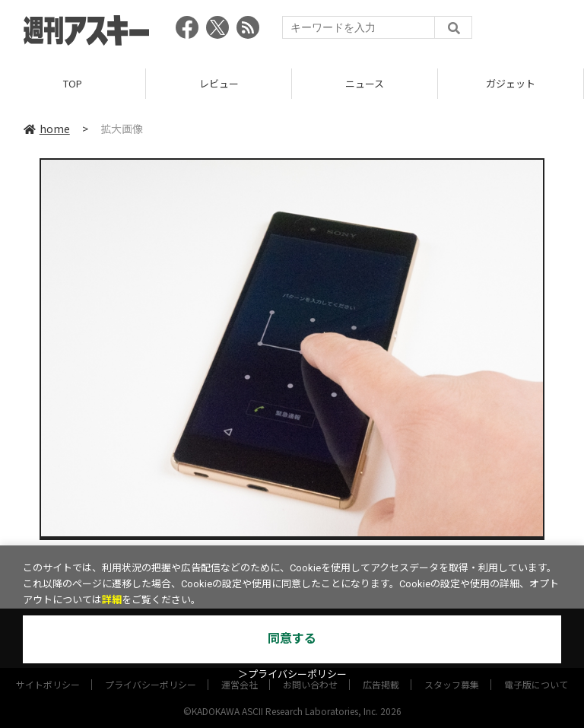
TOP (73, 83)
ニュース (365, 83)
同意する (292, 639)
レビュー (219, 83)
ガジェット (511, 83)
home (47, 129)
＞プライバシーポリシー (292, 674)
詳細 (112, 600)
